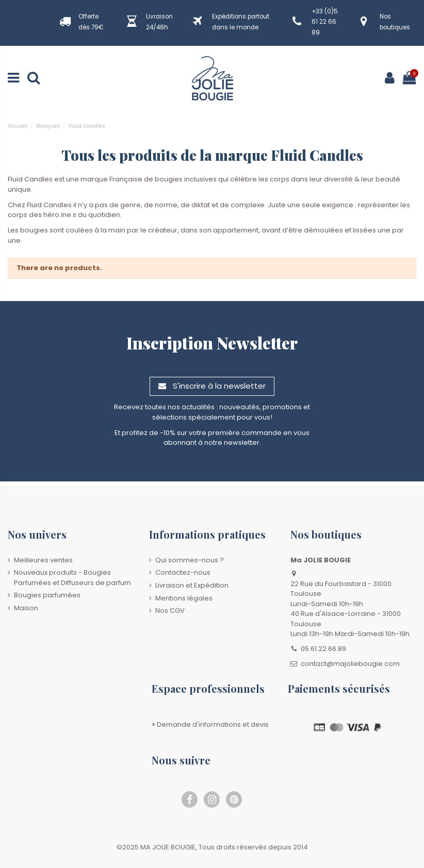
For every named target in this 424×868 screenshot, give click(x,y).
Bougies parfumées (47, 595)
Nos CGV (170, 611)
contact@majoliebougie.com (350, 664)
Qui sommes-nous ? (190, 560)
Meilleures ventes (43, 560)
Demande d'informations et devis (210, 724)
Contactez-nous (183, 572)
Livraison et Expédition (192, 585)
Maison (26, 608)
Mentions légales (184, 598)
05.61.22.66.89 (323, 649)
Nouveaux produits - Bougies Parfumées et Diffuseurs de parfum (72, 578)
